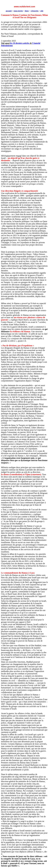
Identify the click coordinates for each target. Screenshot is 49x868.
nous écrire (18, 11)
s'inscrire (35, 11)
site (42, 11)
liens (27, 11)
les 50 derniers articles (20, 43)
